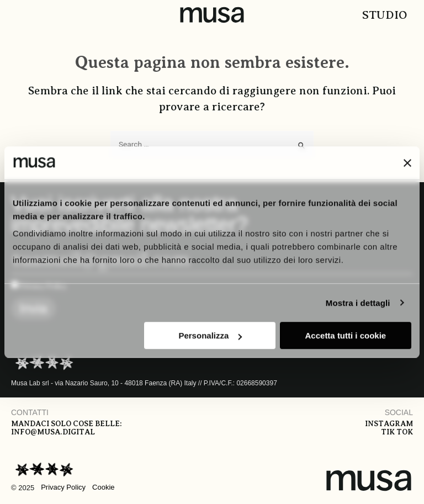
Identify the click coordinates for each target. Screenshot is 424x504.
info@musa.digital (53, 432)
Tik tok (397, 432)
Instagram (389, 424)
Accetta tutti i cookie (346, 335)
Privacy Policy (63, 487)
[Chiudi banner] (407, 163)
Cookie (103, 487)
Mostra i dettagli (358, 303)
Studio (385, 15)
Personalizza (210, 335)
